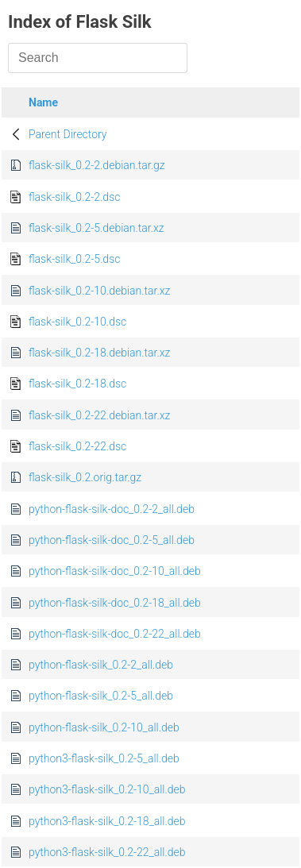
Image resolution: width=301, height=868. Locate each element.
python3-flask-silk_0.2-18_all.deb (107, 821)
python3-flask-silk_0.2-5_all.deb (104, 758)
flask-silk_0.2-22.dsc (77, 446)
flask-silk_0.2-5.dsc (74, 259)
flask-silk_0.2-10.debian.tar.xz (99, 291)
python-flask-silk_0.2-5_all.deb (101, 696)
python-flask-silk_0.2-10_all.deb (104, 727)
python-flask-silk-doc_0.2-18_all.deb (115, 603)
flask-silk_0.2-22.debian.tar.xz (99, 415)
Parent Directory (68, 134)
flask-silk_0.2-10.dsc (77, 322)
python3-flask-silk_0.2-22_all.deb (107, 852)
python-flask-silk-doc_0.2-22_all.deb (115, 634)
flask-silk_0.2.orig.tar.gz (85, 477)
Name (43, 102)
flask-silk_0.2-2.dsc (74, 197)
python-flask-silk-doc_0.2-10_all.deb (115, 571)
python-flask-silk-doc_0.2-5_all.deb (112, 540)
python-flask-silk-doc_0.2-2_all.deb (112, 509)
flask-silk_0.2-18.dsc (77, 384)
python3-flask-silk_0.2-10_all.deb (107, 789)
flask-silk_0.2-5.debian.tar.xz (96, 228)
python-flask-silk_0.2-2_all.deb (101, 665)
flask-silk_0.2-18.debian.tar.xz (99, 353)
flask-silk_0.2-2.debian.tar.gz (97, 165)
